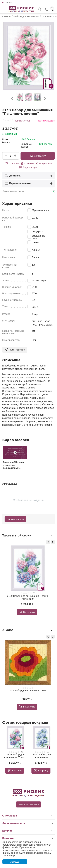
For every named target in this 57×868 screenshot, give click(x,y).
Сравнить (27, 163)
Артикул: (43, 121)
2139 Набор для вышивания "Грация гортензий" (28, 597)
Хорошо (15, 862)
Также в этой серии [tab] (28, 535)
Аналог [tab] (28, 630)
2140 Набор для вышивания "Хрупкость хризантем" (42, 756)
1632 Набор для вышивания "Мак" (28, 691)
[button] (44, 163)
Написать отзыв (22, 121)
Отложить (12, 163)
